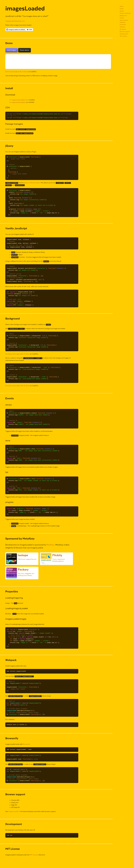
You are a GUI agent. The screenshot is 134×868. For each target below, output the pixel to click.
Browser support (125, 32)
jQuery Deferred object (32, 183)
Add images (12, 50)
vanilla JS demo (22, 72)
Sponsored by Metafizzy (124, 21)
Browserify (123, 29)
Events (122, 18)
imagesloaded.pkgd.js (18, 102)
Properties (123, 25)
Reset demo (25, 50)
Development (124, 34)
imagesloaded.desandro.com (15, 21)
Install (122, 9)
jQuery (122, 11)
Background (123, 16)
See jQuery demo (11, 354)
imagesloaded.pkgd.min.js (20, 100)
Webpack (123, 27)
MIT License (123, 36)
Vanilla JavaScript (125, 13)
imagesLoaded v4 (14, 812)
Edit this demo (10, 72)
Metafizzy (50, 545)
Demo (122, 6)
